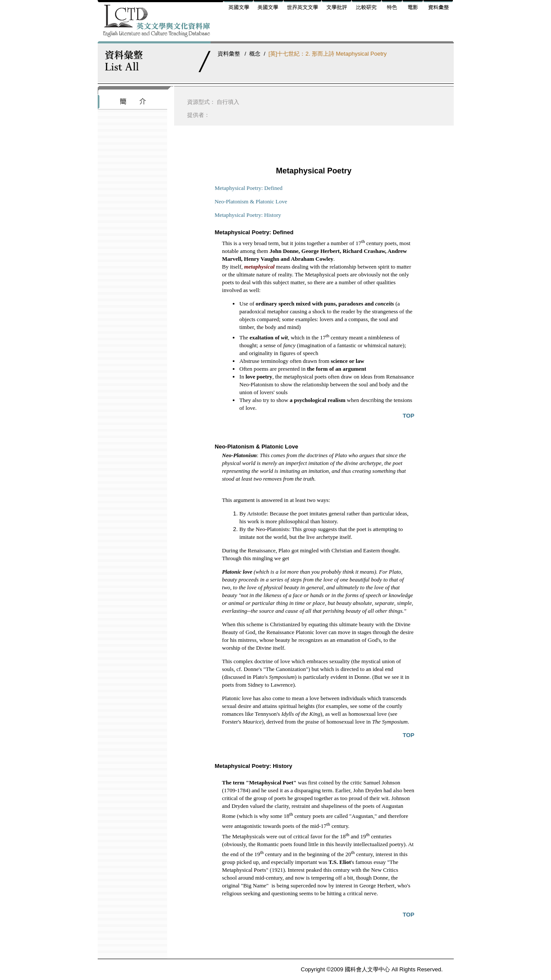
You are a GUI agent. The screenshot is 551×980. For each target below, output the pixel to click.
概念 (255, 54)
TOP (409, 416)
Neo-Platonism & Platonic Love (251, 201)
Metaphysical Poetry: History (248, 215)
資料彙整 (229, 54)
